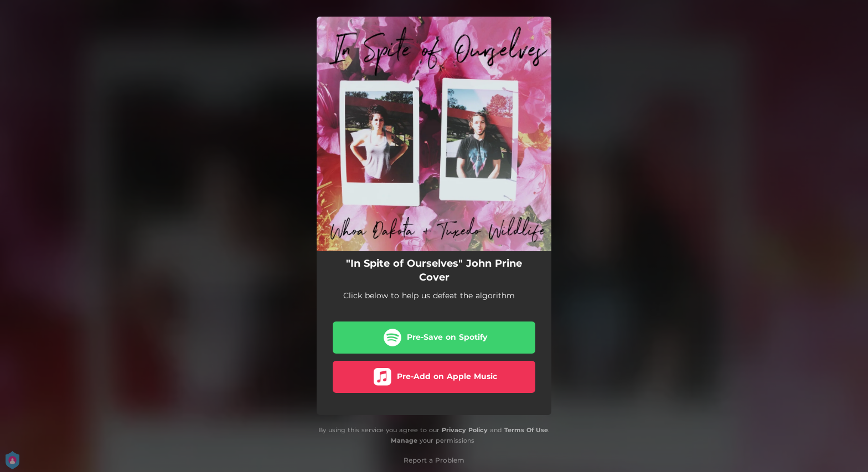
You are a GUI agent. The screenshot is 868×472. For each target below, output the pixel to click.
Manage (404, 440)
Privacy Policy (465, 430)
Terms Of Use (526, 430)
